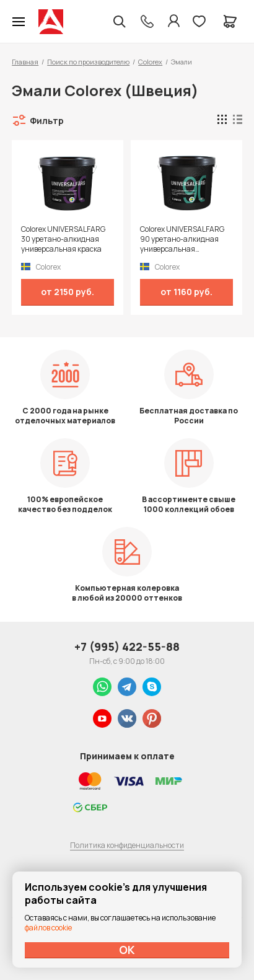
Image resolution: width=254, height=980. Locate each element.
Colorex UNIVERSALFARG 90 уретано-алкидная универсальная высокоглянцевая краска (184, 239)
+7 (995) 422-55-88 (127, 647)
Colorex (150, 62)
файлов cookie (48, 928)
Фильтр (47, 121)
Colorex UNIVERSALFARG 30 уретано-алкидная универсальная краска (63, 239)
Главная (25, 62)
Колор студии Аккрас (51, 22)
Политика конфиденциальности (127, 845)
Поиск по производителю (88, 62)
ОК (127, 950)
